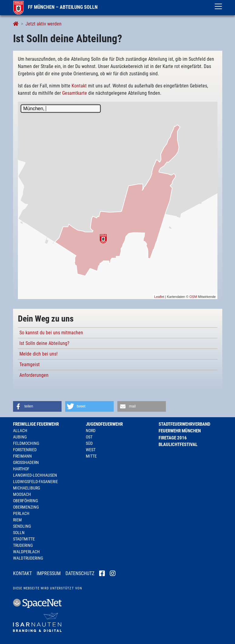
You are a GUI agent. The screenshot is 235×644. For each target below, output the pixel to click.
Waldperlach (26, 552)
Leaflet (159, 297)
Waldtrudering (28, 558)
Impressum (49, 573)
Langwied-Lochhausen (35, 475)
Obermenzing (26, 507)
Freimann (22, 456)
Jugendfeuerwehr (104, 424)
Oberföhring (25, 501)
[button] (37, 406)
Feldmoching (26, 443)
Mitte (91, 456)
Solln (19, 533)
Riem (17, 520)
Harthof (21, 469)
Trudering (23, 545)
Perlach (21, 513)
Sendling (22, 526)
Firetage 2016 (173, 438)
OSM (193, 297)
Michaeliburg (27, 488)
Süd (89, 443)
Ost (89, 437)
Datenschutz (80, 573)
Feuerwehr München (180, 431)
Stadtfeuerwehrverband (184, 424)
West (91, 450)
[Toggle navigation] (218, 6)
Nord (91, 431)
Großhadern (26, 462)
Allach (20, 431)
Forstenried (25, 450)
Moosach (22, 494)
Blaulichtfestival (178, 445)
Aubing (20, 437)
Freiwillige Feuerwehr (36, 424)
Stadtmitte (24, 539)
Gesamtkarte (75, 93)
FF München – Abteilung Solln (55, 7)
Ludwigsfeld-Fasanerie (35, 482)
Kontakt (79, 86)
